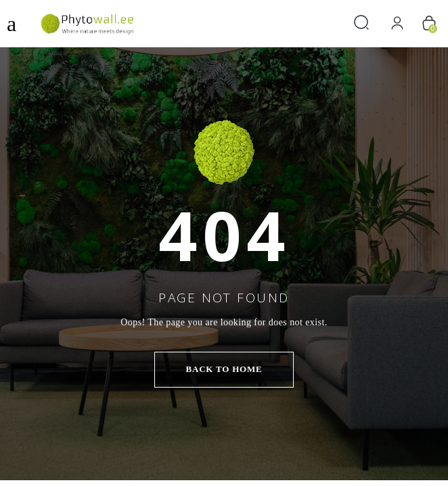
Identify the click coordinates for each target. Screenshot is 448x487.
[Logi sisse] (397, 23)
